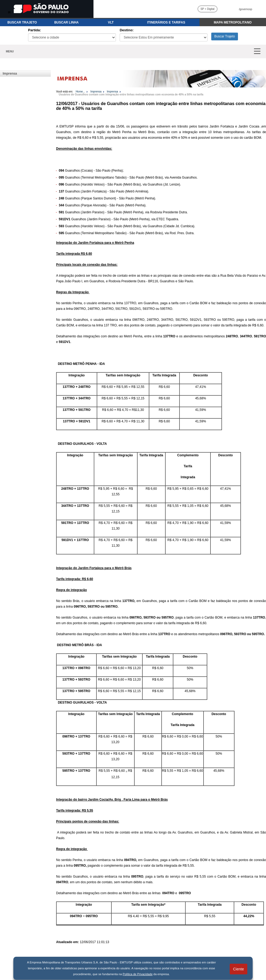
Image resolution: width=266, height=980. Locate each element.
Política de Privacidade (138, 974)
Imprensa (10, 74)
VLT (111, 22)
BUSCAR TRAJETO (22, 22)
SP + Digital (208, 9)
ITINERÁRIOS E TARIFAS (166, 22)
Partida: (34, 30)
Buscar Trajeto (224, 36)
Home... (80, 92)
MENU (10, 51)
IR (9, 12)
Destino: (127, 30)
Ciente (238, 969)
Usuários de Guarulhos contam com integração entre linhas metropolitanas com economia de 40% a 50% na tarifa (131, 94)
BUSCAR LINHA (66, 22)
